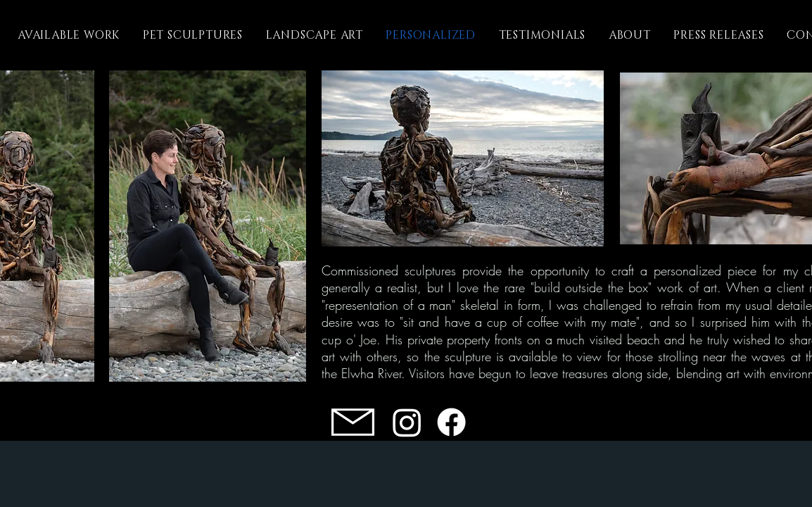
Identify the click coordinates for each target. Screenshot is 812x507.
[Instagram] (407, 422)
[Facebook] (451, 422)
